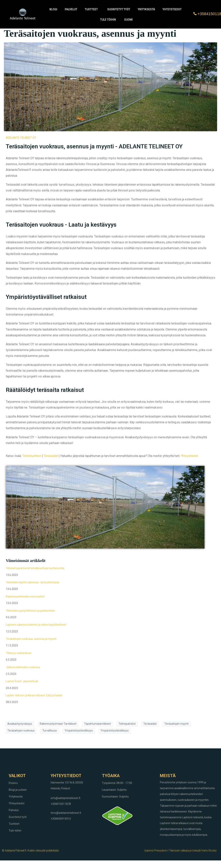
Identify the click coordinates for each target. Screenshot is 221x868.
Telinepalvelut (127, 724)
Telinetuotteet (32, 456)
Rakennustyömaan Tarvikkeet (58, 724)
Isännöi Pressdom (156, 851)
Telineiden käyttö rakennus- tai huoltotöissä (32, 582)
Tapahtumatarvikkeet (97, 724)
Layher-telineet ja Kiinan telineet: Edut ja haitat (34, 695)
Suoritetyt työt (119, 9)
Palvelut (71, 9)
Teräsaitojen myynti (176, 724)
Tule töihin (108, 20)
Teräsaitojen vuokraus (21, 731)
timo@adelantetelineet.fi (66, 813)
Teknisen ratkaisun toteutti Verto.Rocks (193, 851)
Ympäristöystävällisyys (79, 731)
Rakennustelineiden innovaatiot (25, 597)
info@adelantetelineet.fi (65, 798)
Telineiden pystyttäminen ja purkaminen (30, 611)
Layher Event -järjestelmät (22, 681)
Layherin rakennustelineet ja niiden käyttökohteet (36, 625)
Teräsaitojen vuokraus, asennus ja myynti (90, 33)
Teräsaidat (51, 456)
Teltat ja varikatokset (19, 653)
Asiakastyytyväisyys (20, 724)
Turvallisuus (50, 731)
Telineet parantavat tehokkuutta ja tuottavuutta (35, 568)
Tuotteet (91, 9)
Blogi (53, 9)
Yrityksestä (146, 9)
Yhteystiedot (172, 9)
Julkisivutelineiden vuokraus (23, 667)
